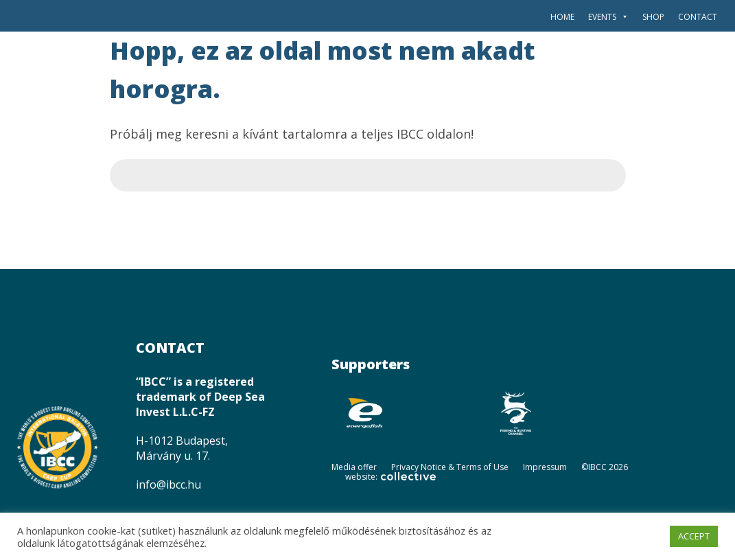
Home (562, 17)
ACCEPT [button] (694, 536)
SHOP (653, 17)
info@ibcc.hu (168, 485)
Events (608, 17)
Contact (698, 17)
